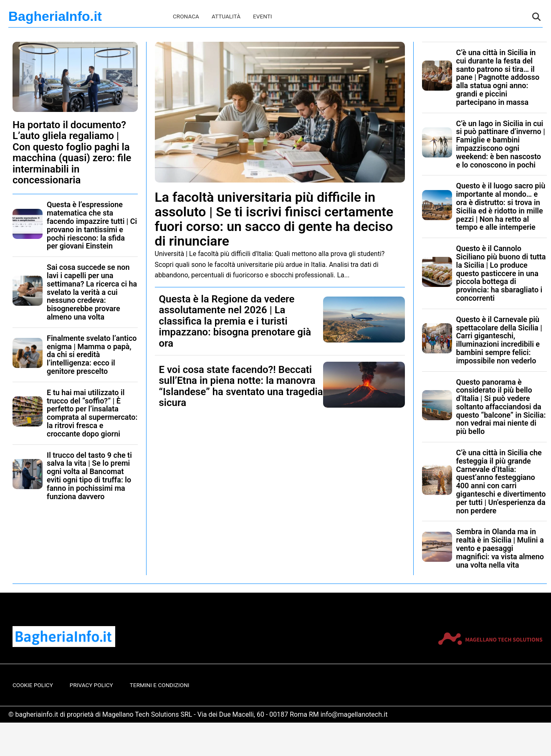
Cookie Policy (33, 685)
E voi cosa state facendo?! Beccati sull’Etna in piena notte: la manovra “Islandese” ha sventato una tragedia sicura (241, 386)
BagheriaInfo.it (55, 16)
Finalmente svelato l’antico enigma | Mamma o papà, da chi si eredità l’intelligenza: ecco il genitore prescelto (92, 355)
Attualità (226, 16)
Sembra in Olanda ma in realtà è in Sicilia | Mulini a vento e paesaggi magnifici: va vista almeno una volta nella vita (500, 548)
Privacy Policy (91, 685)
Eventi (262, 16)
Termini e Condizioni (160, 685)
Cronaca (186, 16)
